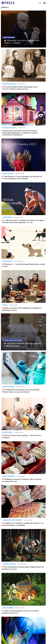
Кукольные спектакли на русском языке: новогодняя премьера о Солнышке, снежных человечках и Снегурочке (20, 133)
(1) (17, 613)
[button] (44, 3)
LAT (40, 3)
